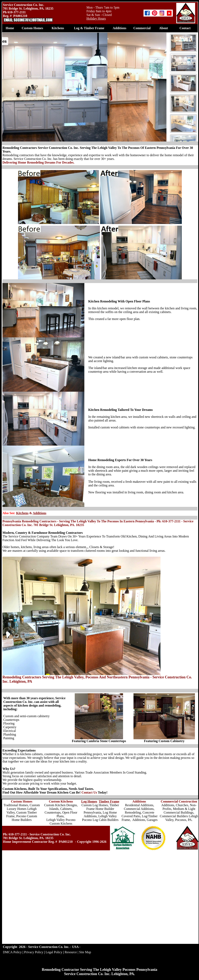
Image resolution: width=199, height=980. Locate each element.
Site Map (85, 952)
